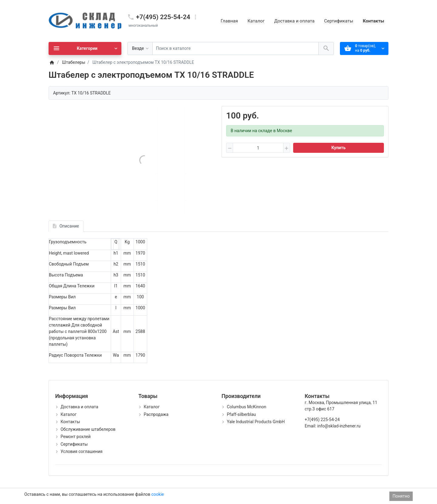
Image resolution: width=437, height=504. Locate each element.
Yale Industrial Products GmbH (256, 422)
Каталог (256, 21)
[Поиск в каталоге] (235, 48)
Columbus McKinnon (246, 407)
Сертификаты (339, 21)
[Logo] (85, 21)
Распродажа (156, 414)
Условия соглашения (81, 451)
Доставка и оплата (294, 21)
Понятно (401, 496)
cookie (158, 494)
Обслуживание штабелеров (88, 429)
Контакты (373, 21)
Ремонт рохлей (75, 437)
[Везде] (140, 48)
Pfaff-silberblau (241, 414)
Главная (229, 21)
